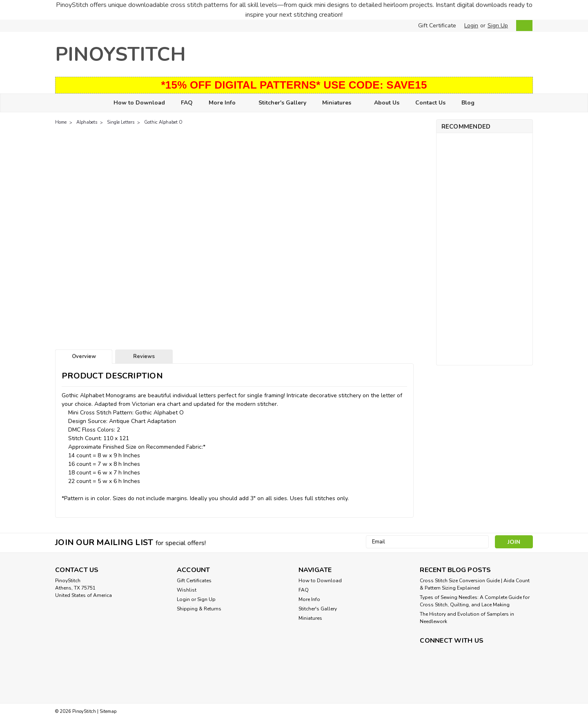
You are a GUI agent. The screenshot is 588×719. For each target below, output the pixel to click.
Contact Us (430, 103)
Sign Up (498, 26)
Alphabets (87, 122)
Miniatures (340, 103)
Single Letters (121, 122)
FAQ (187, 103)
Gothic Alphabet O (163, 122)
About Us (387, 103)
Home (61, 122)
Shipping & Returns (199, 609)
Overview (84, 356)
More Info (226, 103)
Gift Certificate (437, 26)
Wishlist (187, 590)
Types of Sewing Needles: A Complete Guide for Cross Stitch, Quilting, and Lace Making (475, 601)
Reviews (144, 356)
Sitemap (108, 711)
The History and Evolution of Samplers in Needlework (467, 618)
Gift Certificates (194, 581)
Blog (468, 103)
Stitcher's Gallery (282, 103)
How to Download (139, 103)
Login (471, 26)
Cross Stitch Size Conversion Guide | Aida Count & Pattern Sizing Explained (475, 584)
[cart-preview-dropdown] (522, 26)
